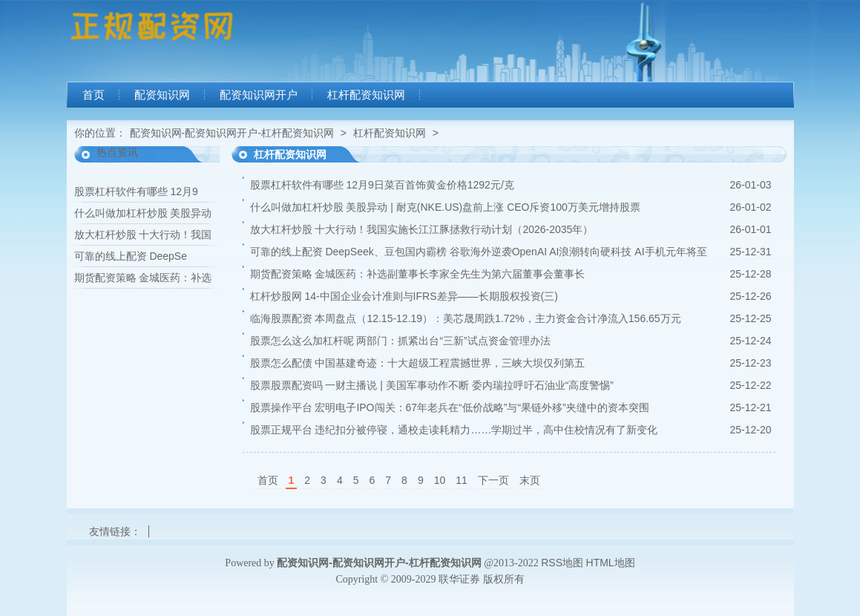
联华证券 (459, 579)
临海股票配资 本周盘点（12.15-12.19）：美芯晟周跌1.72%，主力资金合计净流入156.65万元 (466, 318)
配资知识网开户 (259, 95)
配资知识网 (162, 95)
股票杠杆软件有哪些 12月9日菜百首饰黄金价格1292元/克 (382, 185)
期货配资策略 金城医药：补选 (143, 278)
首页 (93, 95)
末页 (530, 480)
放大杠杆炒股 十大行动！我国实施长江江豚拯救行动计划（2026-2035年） (422, 229)
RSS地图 (562, 563)
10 (440, 480)
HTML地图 (611, 563)
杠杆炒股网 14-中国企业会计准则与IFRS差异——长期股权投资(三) (404, 296)
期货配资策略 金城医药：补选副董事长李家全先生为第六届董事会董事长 (418, 274)
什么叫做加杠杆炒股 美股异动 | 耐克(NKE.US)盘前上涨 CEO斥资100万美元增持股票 (445, 207)
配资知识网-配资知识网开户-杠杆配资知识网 (232, 133)
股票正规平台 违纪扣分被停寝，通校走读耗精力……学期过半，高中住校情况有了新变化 (454, 430)
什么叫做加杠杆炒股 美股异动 (143, 213)
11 (462, 480)
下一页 (493, 480)
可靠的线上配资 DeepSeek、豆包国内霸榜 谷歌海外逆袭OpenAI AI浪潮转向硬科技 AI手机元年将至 (479, 252)
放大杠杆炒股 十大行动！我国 (143, 235)
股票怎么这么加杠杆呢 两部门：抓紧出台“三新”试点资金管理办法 (400, 341)
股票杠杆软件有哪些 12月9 (136, 191)
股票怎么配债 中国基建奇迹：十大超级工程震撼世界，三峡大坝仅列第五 (418, 363)
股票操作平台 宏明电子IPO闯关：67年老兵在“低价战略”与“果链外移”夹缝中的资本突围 (450, 407)
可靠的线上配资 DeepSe (131, 256)
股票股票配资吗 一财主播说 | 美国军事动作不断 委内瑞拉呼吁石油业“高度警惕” (432, 385)
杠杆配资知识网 (366, 95)
